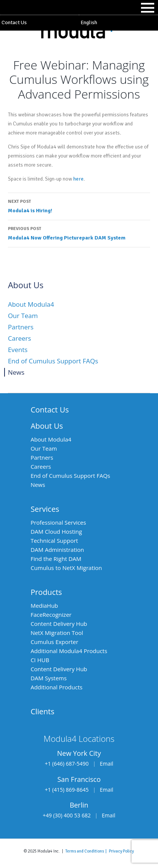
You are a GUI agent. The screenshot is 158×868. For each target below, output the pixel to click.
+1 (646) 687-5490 (67, 764)
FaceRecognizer (51, 615)
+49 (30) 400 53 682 (67, 815)
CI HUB (40, 660)
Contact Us (14, 22)
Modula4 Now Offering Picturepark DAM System (79, 233)
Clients (43, 711)
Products (46, 592)
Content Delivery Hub (59, 624)
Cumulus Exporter (54, 642)
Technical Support (54, 541)
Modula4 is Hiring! (79, 205)
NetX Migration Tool (57, 633)
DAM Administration (57, 550)
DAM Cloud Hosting (56, 531)
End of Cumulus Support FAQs (53, 361)
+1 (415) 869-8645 (67, 790)
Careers (19, 338)
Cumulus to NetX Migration (66, 568)
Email (107, 764)
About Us (47, 426)
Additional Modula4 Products (69, 651)
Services (45, 509)
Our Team (23, 316)
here (78, 179)
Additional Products (57, 687)
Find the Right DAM (56, 559)
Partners (21, 327)
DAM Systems (49, 678)
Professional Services (58, 522)
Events (18, 350)
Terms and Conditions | (87, 851)
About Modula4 (31, 304)
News (16, 372)
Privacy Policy (121, 851)
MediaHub (44, 605)
